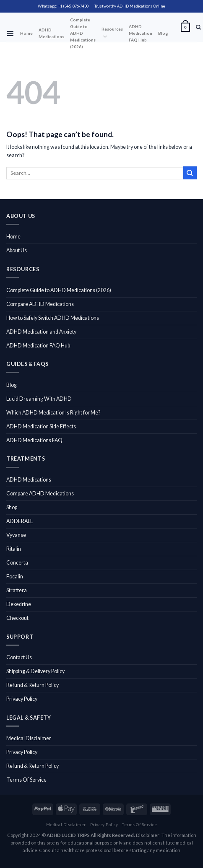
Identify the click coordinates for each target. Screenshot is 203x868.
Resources (112, 34)
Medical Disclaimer (29, 738)
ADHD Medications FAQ (34, 440)
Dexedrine (19, 604)
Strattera (17, 590)
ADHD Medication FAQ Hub (141, 33)
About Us (17, 250)
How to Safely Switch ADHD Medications (53, 318)
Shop (12, 507)
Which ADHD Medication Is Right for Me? (53, 413)
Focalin (15, 577)
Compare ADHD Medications (40, 304)
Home (26, 33)
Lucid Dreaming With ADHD (39, 399)
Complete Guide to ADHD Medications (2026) (83, 33)
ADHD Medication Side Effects (41, 426)
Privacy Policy (22, 699)
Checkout (17, 618)
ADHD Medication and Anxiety (41, 332)
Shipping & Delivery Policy (35, 671)
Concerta (17, 563)
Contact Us (19, 657)
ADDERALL (20, 521)
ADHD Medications (51, 33)
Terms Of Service (26, 780)
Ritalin (14, 549)
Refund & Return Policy (33, 685)
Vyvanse (16, 535)
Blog (163, 33)
